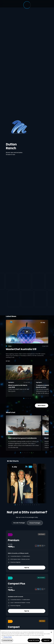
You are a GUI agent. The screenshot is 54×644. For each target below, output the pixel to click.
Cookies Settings (7, 640)
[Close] (51, 632)
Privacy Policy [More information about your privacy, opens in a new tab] (8, 637)
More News (42, 405)
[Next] (45, 484)
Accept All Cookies (34, 640)
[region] (27, 637)
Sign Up (27, 568)
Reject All (46, 640)
